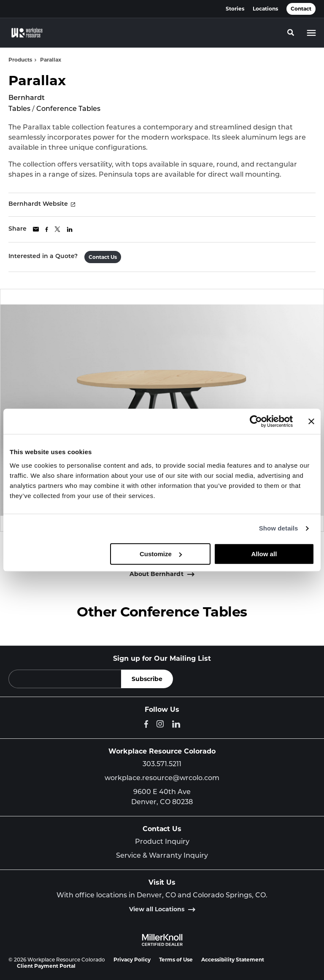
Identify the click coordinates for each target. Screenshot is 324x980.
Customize (161, 554)
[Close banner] (311, 421)
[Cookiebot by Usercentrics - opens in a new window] (256, 421)
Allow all (264, 554)
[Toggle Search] (291, 32)
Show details (279, 528)
